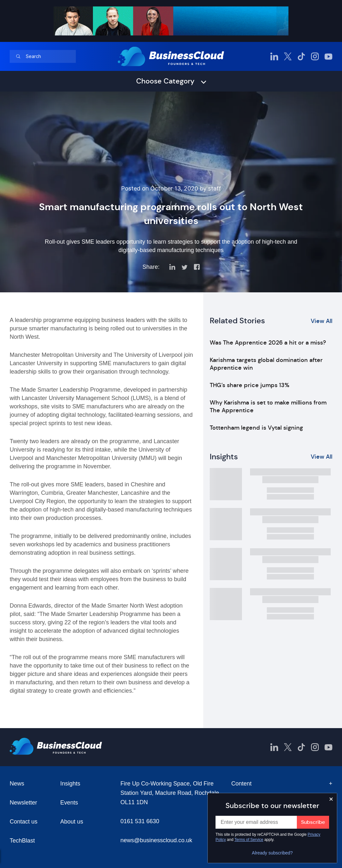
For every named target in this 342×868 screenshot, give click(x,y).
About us (72, 822)
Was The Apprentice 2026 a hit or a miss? (268, 343)
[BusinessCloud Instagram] (315, 56)
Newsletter (23, 803)
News (17, 784)
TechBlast (22, 841)
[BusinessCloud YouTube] (328, 56)
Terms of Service (249, 840)
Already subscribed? (272, 853)
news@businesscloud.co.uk (156, 840)
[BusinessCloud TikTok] (301, 56)
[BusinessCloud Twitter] (288, 56)
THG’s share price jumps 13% (250, 385)
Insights (70, 784)
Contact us (24, 822)
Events (69, 803)
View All (322, 321)
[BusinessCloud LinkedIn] (274, 56)
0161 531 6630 (140, 821)
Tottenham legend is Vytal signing (256, 428)
